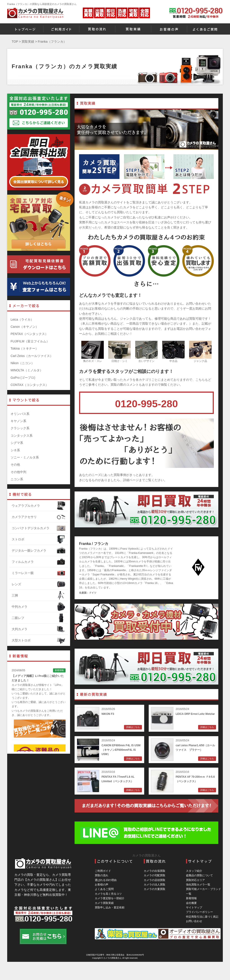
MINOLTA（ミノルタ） (27, 370)
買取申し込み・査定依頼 (110, 907)
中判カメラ (39, 607)
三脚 (39, 595)
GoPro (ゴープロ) (23, 378)
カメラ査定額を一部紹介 (110, 898)
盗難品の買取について (199, 875)
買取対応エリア (195, 880)
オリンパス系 (20, 414)
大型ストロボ (39, 640)
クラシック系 (20, 428)
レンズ (39, 584)
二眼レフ (39, 618)
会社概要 (191, 903)
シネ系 (15, 450)
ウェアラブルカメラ (39, 506)
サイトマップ (194, 907)
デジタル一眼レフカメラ (39, 551)
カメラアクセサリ (39, 517)
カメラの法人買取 (155, 885)
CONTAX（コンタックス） (30, 385)
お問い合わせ (194, 921)
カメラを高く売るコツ (108, 894)
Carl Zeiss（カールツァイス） (32, 356)
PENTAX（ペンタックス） (29, 334)
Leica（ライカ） (22, 319)
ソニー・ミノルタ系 (25, 457)
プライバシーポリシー (199, 912)
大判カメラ (39, 629)
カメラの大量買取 (155, 889)
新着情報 (191, 898)
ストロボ (39, 539)
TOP (15, 42)
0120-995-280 (146, 404)
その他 (15, 465)
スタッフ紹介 (194, 871)
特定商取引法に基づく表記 (202, 917)
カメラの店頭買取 (155, 880)
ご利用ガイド (103, 871)
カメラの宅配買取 (155, 875)
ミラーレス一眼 (39, 573)
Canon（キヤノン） (25, 327)
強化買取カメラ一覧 (198, 885)
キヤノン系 (18, 421)
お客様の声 (102, 885)
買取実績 (28, 42)
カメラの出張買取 (155, 871)
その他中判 (18, 472)
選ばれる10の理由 (106, 880)
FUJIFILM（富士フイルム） (30, 341)
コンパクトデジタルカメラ (39, 528)
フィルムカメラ (39, 562)
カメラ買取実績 (104, 903)
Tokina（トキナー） (24, 348)
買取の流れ (102, 875)
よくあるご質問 (104, 889)
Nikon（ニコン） (22, 363)
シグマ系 (17, 443)
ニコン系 (17, 479)
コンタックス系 (22, 436)
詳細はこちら (133, 727)
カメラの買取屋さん (146, 855)
